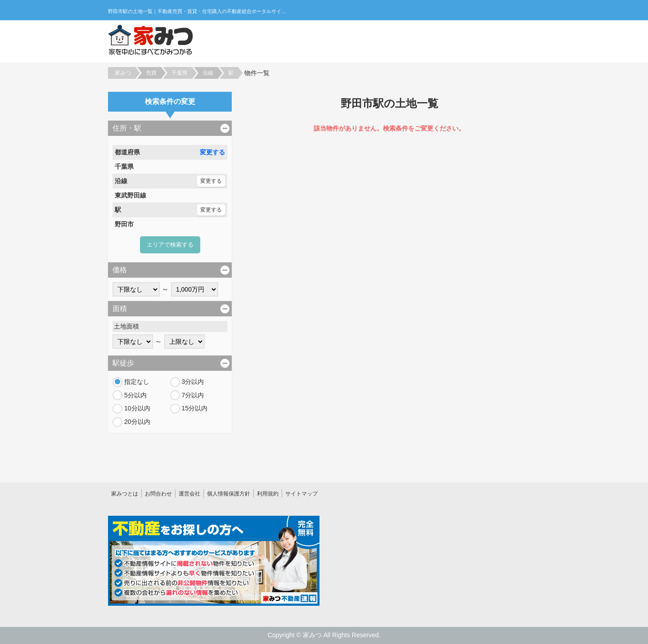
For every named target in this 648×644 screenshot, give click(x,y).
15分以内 (195, 408)
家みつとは (125, 494)
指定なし (137, 382)
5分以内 (135, 395)
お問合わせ (158, 494)
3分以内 (193, 382)
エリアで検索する (170, 245)
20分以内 (137, 422)
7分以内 (193, 395)
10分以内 (137, 408)
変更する (212, 152)
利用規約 (268, 494)
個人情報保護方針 (229, 494)
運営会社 (189, 494)
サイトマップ (301, 494)
